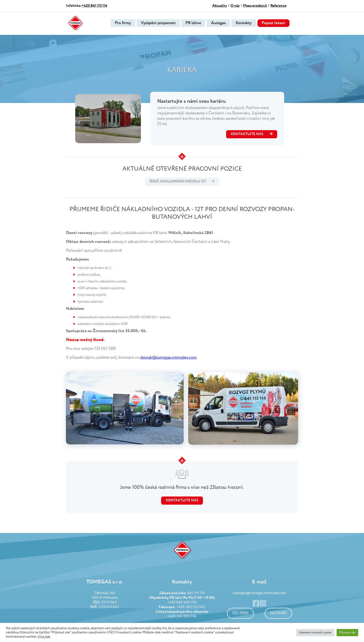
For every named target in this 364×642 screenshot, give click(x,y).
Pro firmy (119, 23)
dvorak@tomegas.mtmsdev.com (169, 357)
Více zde (44, 637)
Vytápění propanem (155, 23)
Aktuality (220, 6)
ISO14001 (278, 613)
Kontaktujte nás (182, 500)
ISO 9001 (240, 613)
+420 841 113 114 (94, 6)
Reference (278, 6)
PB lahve (191, 23)
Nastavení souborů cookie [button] (315, 633)
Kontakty (243, 23)
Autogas (217, 23)
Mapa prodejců (255, 6)
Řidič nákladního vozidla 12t (178, 181)
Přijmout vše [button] (347, 633)
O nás (235, 6)
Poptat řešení (274, 23)
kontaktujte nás (252, 134)
